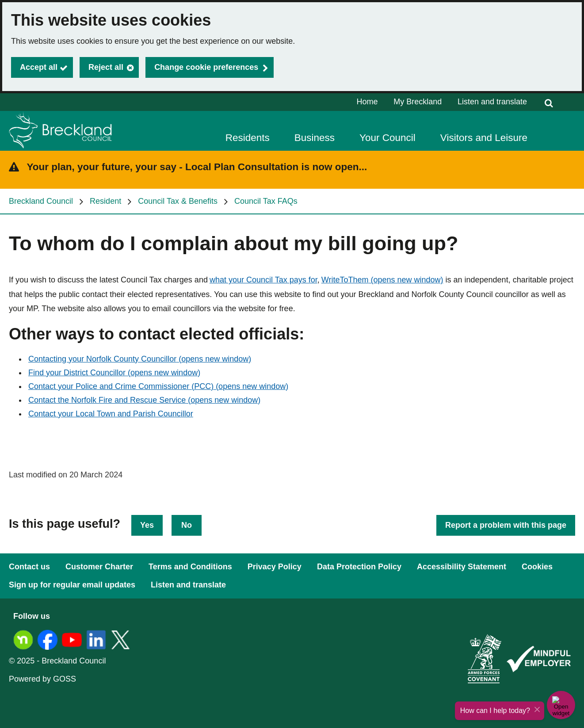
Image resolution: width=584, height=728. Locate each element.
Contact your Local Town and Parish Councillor (111, 414)
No (187, 525)
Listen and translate (492, 102)
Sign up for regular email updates (72, 585)
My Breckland (418, 102)
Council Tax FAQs (266, 201)
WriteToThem (382, 280)
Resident (105, 201)
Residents (248, 138)
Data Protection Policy (359, 567)
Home (367, 102)
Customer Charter (99, 567)
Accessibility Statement (462, 567)
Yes (147, 525)
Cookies (537, 567)
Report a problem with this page (506, 525)
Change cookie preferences (206, 67)
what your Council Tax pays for (263, 280)
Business (315, 138)
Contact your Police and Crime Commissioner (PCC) (158, 386)
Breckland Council (41, 201)
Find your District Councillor (114, 373)
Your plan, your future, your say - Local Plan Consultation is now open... (197, 167)
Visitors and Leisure (484, 138)
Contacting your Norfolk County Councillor (140, 359)
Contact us (29, 567)
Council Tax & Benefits (178, 201)
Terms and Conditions (190, 567)
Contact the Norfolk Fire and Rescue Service (144, 400)
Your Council (387, 138)
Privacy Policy (275, 567)
